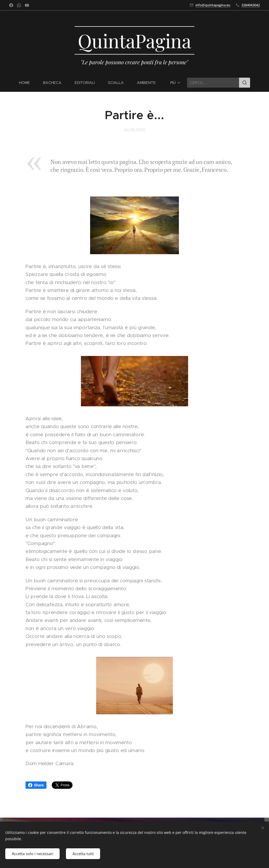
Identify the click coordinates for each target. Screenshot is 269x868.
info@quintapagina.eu (213, 5)
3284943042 (251, 5)
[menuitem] (28, 83)
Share (36, 785)
